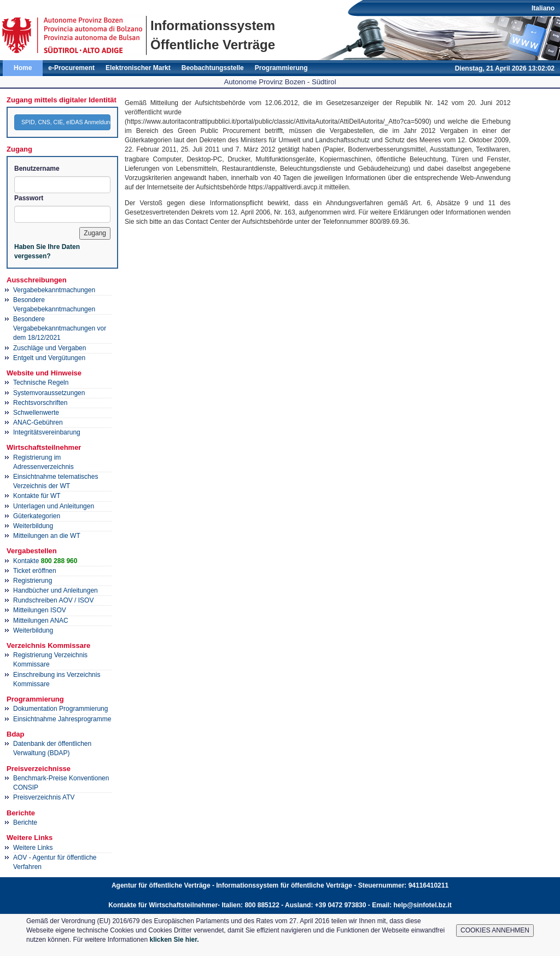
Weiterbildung (33, 526)
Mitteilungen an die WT (47, 536)
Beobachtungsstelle (213, 68)
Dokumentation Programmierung (60, 709)
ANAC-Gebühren (38, 422)
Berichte (25, 822)
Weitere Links (33, 848)
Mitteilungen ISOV (40, 610)
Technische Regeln (41, 383)
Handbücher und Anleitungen (56, 590)
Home (23, 68)
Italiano (543, 8)
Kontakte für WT (37, 496)
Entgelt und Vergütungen (49, 358)
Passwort (29, 198)
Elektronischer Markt (138, 68)
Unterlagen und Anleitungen (54, 506)
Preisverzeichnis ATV (44, 797)
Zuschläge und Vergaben (49, 348)
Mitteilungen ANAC (41, 621)
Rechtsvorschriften (40, 403)
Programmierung (281, 68)
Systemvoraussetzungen (49, 393)
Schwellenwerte (36, 413)
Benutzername (37, 169)
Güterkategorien (37, 516)
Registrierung (33, 581)
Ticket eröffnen (35, 571)
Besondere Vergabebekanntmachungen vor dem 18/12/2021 (60, 328)
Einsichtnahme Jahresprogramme (62, 719)
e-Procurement (71, 68)
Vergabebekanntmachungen (54, 290)
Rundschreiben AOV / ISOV (53, 600)
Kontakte (45, 561)
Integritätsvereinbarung (47, 432)
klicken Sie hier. (174, 940)
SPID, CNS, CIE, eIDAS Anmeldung (66, 122)
